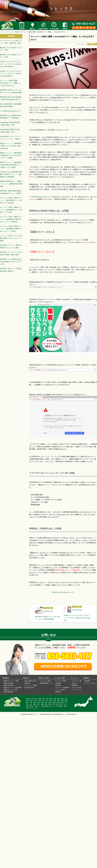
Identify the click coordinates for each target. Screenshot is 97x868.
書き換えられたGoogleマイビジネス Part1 (11, 56)
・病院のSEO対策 (8, 683)
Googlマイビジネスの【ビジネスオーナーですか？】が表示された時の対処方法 (11, 74)
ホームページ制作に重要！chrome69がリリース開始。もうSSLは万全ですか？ (10, 83)
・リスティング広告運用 (61, 688)
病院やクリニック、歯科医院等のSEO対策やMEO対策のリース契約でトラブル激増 (11, 165)
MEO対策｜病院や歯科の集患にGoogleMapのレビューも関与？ (11, 192)
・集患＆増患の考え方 (30, 681)
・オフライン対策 (76, 688)
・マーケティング (76, 690)
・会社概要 (86, 681)
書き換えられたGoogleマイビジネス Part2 (11, 49)
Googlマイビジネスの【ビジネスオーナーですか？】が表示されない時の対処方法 (11, 64)
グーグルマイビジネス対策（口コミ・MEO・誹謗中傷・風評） (11, 42)
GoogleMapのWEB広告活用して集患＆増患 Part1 (10, 131)
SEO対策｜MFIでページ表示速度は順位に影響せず (11, 270)
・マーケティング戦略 (30, 685)
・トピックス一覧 (76, 681)
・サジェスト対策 (59, 690)
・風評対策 (57, 692)
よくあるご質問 (59, 678)
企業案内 (86, 678)
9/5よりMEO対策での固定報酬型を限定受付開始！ (11, 105)
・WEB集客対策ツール (45, 683)
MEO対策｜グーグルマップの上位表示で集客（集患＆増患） (11, 253)
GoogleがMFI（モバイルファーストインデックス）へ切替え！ (11, 138)
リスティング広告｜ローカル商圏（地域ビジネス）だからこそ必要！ (11, 238)
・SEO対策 (57, 683)
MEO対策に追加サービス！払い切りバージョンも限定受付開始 (11, 91)
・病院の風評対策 (8, 692)
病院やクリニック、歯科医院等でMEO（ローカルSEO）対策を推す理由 (11, 146)
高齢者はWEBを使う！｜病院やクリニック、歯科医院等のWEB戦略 (11, 184)
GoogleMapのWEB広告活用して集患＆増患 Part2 (10, 124)
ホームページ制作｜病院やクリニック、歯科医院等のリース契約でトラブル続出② (11, 200)
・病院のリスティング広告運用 (12, 688)
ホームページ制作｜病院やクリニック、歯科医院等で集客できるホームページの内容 (11, 229)
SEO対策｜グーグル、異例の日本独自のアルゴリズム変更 (11, 246)
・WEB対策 (74, 685)
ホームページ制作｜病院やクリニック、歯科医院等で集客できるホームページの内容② (11, 219)
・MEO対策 (58, 685)
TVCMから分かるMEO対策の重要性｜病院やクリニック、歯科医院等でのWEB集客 (11, 174)
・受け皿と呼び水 (29, 688)
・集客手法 (27, 683)
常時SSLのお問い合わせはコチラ (63, 592)
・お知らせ (74, 683)
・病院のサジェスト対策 (10, 690)
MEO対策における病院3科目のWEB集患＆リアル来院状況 (11, 117)
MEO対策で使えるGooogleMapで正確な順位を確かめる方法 (11, 98)
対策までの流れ (44, 678)
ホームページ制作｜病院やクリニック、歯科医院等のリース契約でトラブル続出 (11, 210)
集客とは (26, 678)
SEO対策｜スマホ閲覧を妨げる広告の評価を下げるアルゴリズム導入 (11, 262)
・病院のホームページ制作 (11, 681)
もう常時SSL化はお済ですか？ (64, 95)
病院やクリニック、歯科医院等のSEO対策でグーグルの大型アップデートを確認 (11, 155)
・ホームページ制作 (45, 681)
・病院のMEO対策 (8, 685)
